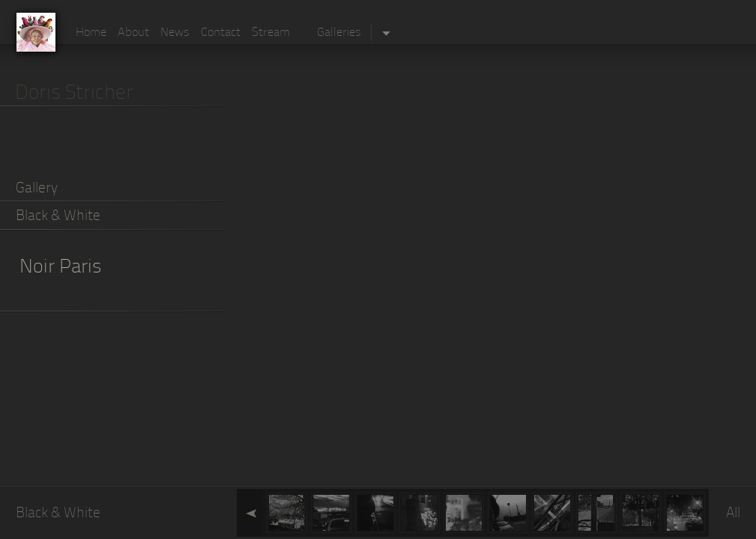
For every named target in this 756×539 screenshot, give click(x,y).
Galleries (339, 33)
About (133, 33)
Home (91, 33)
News (175, 33)
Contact (221, 33)
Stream (271, 33)
